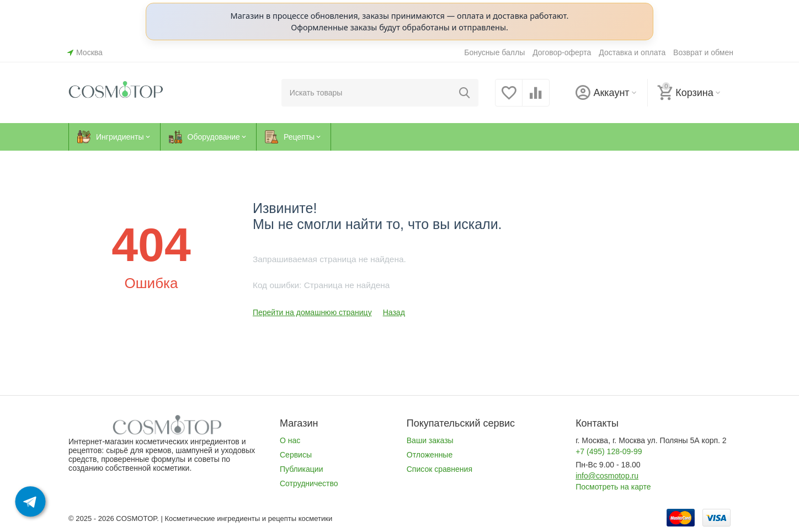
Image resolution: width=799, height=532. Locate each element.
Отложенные (430, 455)
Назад (394, 312)
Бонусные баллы (494, 52)
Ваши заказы (430, 440)
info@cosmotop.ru (607, 476)
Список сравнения (440, 469)
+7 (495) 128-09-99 (609, 451)
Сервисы (296, 455)
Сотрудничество (309, 483)
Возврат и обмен (703, 52)
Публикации (302, 469)
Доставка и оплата (632, 52)
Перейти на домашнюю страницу (312, 312)
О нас (290, 440)
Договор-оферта (562, 52)
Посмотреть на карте (613, 487)
